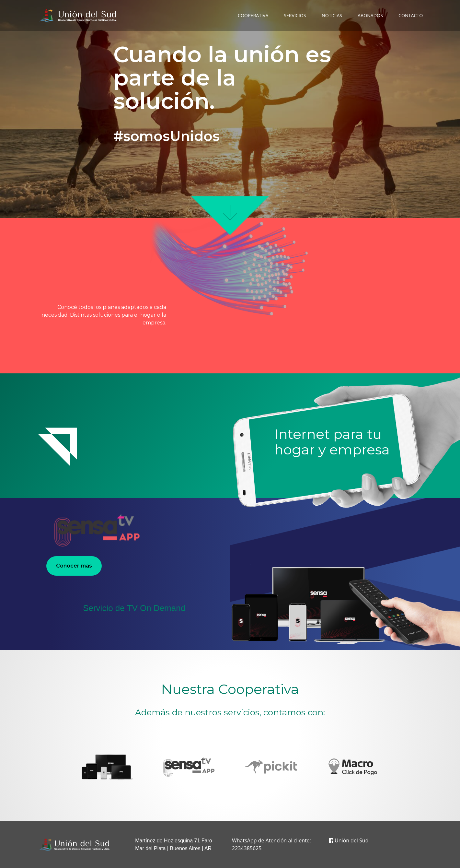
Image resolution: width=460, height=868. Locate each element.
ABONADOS (370, 15)
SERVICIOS (295, 15)
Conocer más (74, 566)
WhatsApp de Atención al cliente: (271, 840)
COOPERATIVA (253, 15)
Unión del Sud (349, 840)
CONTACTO (411, 15)
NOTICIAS (332, 15)
